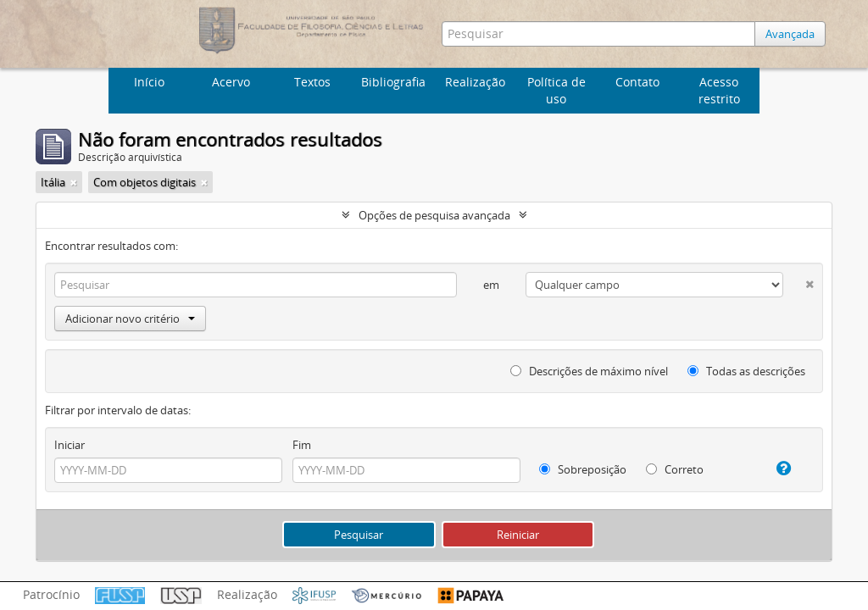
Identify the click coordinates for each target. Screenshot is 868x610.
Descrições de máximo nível (589, 371)
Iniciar (70, 445)
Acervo (231, 82)
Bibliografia (393, 82)
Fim (302, 445)
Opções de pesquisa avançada (434, 215)
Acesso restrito (719, 90)
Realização (475, 82)
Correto (675, 469)
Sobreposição (583, 469)
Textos (312, 82)
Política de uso (556, 90)
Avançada (790, 34)
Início (149, 82)
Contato (637, 82)
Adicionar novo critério (130, 319)
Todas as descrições (746, 371)
